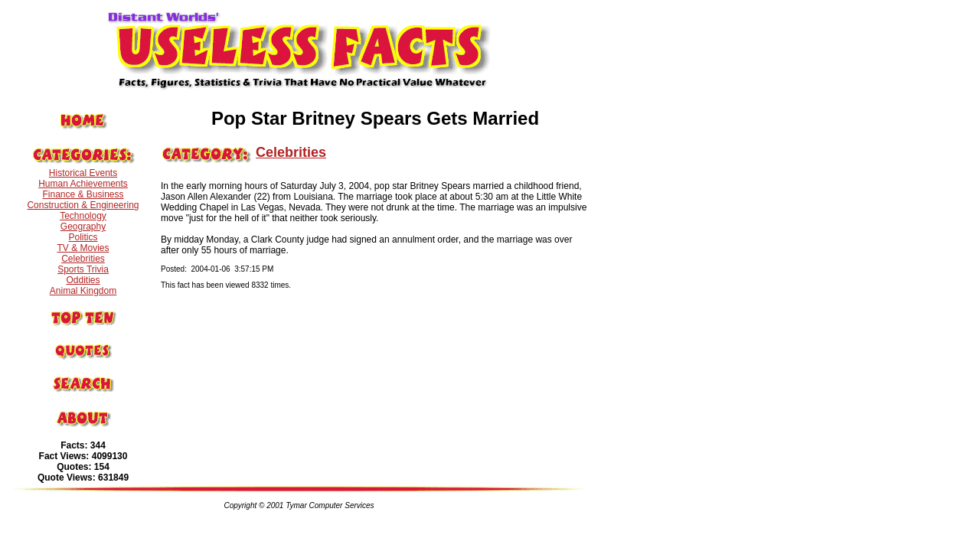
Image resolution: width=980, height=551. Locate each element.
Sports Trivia (83, 269)
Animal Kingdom (83, 291)
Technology (83, 216)
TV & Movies (83, 248)
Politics (83, 237)
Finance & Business (83, 194)
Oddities (83, 280)
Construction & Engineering (83, 205)
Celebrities (83, 259)
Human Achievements (83, 184)
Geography (83, 227)
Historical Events (83, 173)
